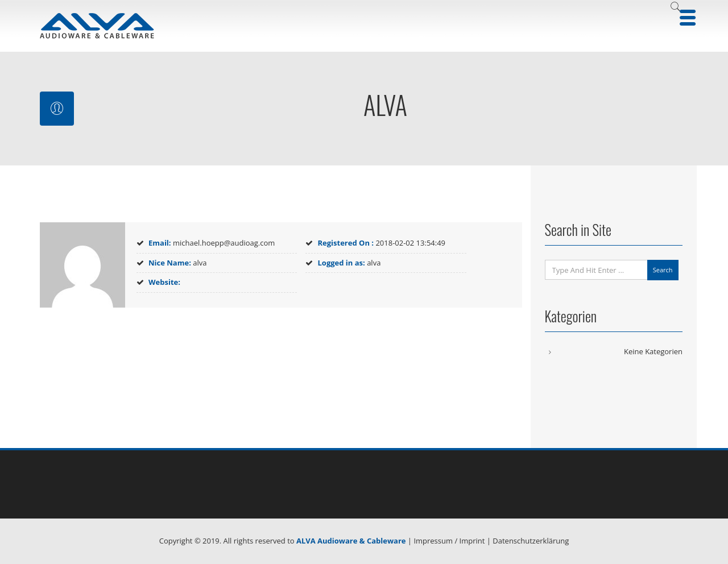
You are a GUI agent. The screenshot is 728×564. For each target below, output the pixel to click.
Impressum (433, 541)
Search (663, 270)
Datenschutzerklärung (531, 541)
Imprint (472, 541)
